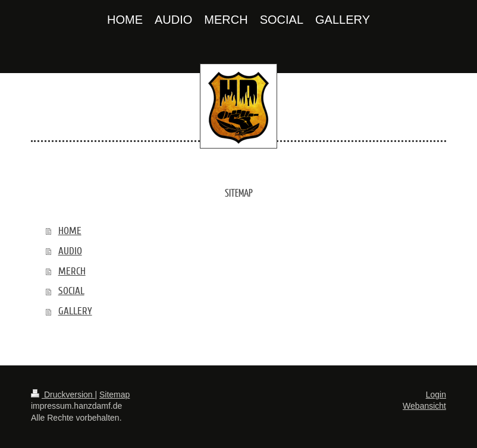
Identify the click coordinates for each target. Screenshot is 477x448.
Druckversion (63, 395)
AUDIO (70, 251)
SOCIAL (71, 291)
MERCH (72, 271)
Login (436, 395)
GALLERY (75, 311)
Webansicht (424, 406)
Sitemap (114, 395)
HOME (70, 231)
